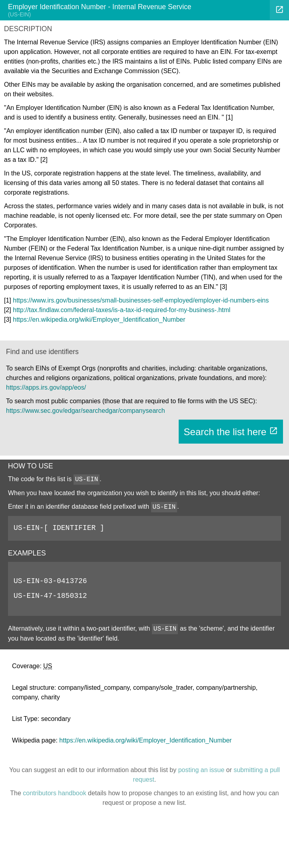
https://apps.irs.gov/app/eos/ (46, 387)
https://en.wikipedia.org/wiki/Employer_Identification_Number (99, 320)
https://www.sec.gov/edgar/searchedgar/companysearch (86, 411)
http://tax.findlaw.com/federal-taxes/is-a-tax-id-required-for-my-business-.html (122, 310)
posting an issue (201, 770)
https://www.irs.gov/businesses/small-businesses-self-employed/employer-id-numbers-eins (141, 300)
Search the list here (231, 432)
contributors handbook (54, 793)
